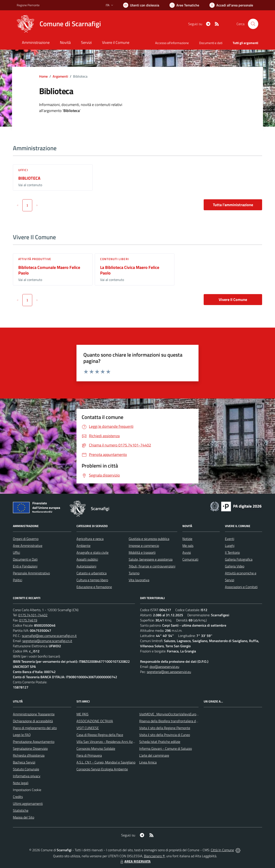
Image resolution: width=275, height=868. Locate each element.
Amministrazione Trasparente (34, 714)
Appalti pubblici (87, 559)
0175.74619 (28, 620)
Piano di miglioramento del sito (35, 728)
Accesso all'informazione (172, 43)
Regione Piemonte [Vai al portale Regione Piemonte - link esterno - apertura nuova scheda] (28, 5)
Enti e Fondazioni (25, 566)
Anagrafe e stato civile (92, 552)
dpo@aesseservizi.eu (164, 667)
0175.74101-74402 (33, 615)
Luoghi (230, 546)
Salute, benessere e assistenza (151, 559)
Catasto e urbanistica (92, 573)
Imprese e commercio (144, 546)
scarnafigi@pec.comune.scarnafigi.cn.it (49, 636)
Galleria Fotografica (239, 559)
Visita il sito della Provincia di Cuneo (165, 735)
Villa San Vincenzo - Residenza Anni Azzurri (108, 742)
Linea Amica (148, 762)
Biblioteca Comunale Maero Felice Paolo (49, 270)
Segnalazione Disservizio (30, 748)
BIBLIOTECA (29, 178)
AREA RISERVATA (135, 861)
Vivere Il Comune (233, 300)
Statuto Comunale (26, 769)
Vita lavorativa (139, 580)
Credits (18, 797)
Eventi (230, 539)
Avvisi (187, 552)
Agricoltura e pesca (90, 539)
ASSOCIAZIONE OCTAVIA (95, 721)
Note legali (21, 783)
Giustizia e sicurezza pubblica (149, 539)
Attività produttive (35, 259)
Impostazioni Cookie (27, 790)
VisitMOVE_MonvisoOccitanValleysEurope (169, 714)
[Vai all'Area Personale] (231, 5)
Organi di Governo (26, 539)
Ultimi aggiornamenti (28, 804)
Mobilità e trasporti (142, 552)
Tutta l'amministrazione (233, 205)
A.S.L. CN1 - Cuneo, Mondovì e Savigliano (106, 762)
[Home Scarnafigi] (59, 24)
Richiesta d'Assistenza (29, 755)
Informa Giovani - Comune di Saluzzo (166, 748)
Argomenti (60, 76)
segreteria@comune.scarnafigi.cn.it (47, 641)
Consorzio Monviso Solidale (96, 748)
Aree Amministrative (28, 546)
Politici (18, 580)
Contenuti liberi (115, 259)
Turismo (134, 573)
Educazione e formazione (94, 587)
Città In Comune (222, 850)
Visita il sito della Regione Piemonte (165, 728)
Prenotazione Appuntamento (34, 742)
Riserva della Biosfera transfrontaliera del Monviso (175, 721)
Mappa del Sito (24, 817)
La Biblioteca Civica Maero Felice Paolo (130, 270)
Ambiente (83, 546)
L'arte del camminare (154, 755)
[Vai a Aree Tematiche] (184, 5)
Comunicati (190, 559)
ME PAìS (82, 714)
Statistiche (21, 810)
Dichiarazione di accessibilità (33, 721)
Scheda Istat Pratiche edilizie (160, 742)
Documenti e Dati (25, 559)
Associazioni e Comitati (241, 587)
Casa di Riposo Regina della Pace (100, 735)
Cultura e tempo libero (92, 580)
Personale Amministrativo (31, 573)
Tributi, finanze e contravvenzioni (152, 566)
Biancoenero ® (154, 856)
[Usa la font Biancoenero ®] (141, 5)
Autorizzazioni (86, 566)
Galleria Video (235, 566)
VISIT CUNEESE (88, 728)
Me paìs (188, 546)
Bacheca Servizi (24, 762)
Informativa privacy (27, 776)
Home (43, 76)
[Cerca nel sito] (253, 24)
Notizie (187, 539)
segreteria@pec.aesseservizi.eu (169, 672)
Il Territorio (232, 552)
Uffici (23, 170)
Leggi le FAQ (22, 735)
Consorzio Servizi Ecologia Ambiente (102, 769)
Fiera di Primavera (89, 755)
